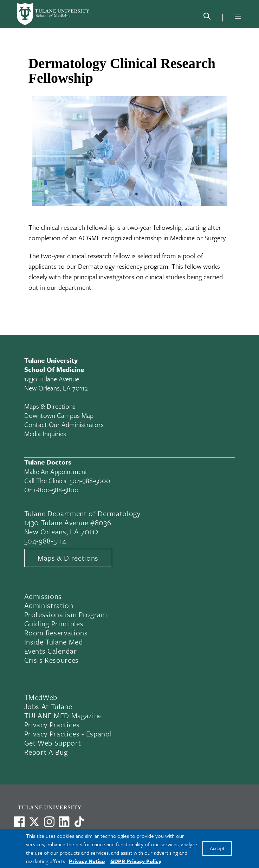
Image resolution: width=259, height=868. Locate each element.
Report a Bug (46, 752)
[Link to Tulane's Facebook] (49, 822)
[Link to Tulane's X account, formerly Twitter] (34, 822)
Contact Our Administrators (64, 424)
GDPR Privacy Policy (136, 861)
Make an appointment (56, 471)
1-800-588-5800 (56, 490)
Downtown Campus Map (59, 415)
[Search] (207, 18)
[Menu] (238, 16)
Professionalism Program (66, 614)
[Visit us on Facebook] (19, 822)
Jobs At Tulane (48, 706)
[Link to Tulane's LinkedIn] (64, 822)
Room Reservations (56, 633)
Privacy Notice (87, 861)
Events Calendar (51, 651)
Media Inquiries (45, 433)
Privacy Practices (52, 725)
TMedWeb (41, 697)
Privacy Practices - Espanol (68, 734)
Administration (49, 605)
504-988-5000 (90, 480)
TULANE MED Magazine (63, 715)
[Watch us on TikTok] (79, 822)
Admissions (43, 596)
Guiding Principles (54, 623)
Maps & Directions (50, 406)
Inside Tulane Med (54, 642)
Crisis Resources (52, 660)
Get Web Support (53, 743)
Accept (217, 849)
